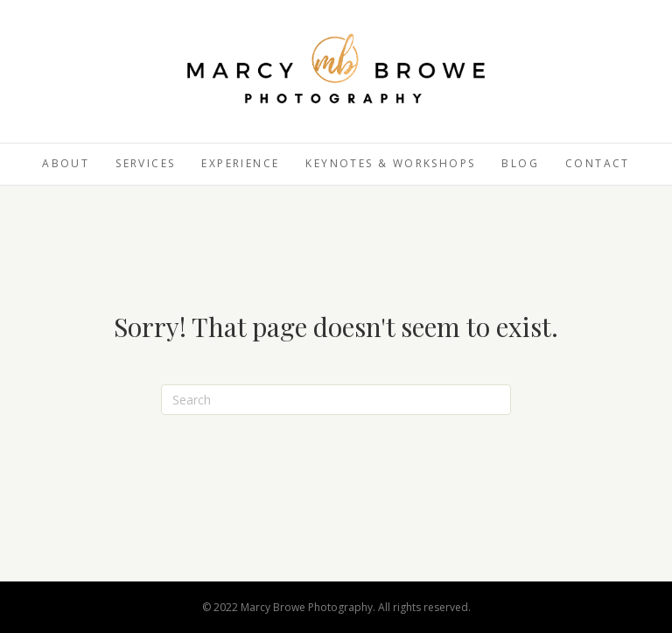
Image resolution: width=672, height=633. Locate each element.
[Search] (336, 400)
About (66, 163)
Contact (598, 163)
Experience (240, 163)
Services (145, 163)
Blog (520, 163)
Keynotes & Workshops (390, 163)
